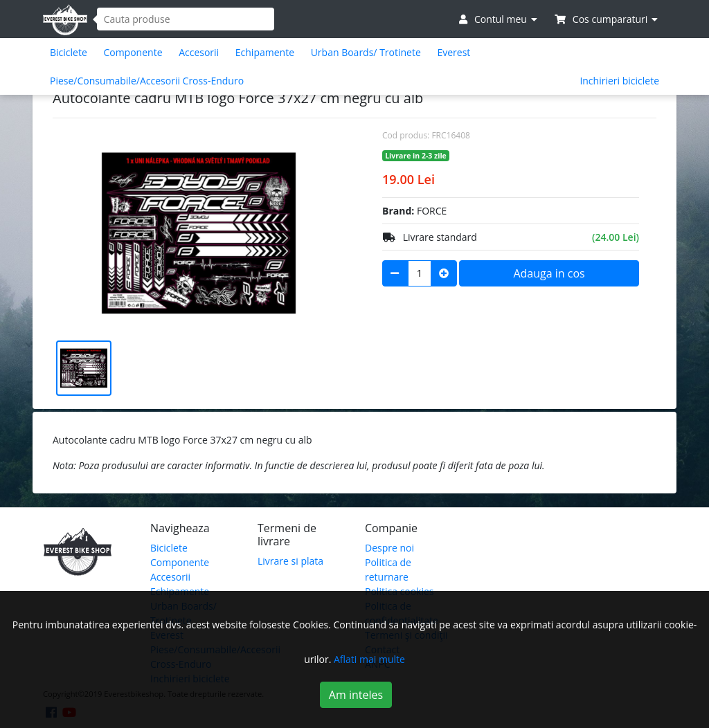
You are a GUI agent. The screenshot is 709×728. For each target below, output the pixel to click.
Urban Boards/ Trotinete (366, 52)
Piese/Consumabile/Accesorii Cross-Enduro (147, 81)
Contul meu (498, 19)
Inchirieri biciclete (619, 81)
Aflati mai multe (369, 659)
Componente (133, 52)
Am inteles (356, 695)
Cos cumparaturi (606, 19)
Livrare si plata (290, 561)
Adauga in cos (549, 273)
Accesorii (199, 52)
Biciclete (69, 52)
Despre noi (389, 548)
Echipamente (265, 52)
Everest (454, 52)
